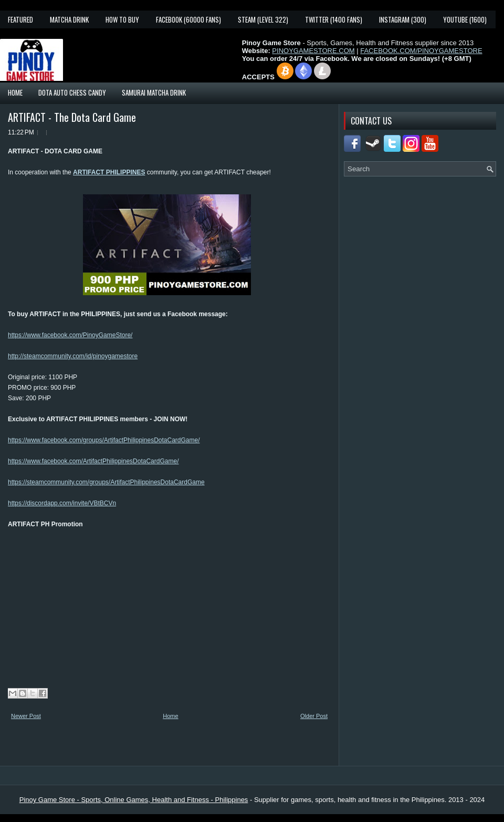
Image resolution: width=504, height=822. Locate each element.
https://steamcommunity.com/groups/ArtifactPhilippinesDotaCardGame (106, 482)
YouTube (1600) (465, 19)
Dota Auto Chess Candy (72, 92)
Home (15, 92)
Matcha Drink (69, 19)
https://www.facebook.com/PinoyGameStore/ (70, 335)
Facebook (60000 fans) (188, 19)
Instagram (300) (403, 19)
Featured (20, 19)
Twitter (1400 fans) (334, 19)
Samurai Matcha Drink (154, 92)
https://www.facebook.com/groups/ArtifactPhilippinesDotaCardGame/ (104, 440)
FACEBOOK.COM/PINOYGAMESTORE (421, 51)
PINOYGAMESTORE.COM (313, 51)
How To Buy (122, 19)
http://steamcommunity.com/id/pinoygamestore (73, 356)
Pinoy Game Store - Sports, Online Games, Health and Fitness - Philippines (134, 800)
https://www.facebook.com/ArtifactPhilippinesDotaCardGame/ (93, 461)
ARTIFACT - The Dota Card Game (72, 117)
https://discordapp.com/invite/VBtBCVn (62, 503)
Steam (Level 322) (263, 19)
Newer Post (26, 716)
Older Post (314, 716)
